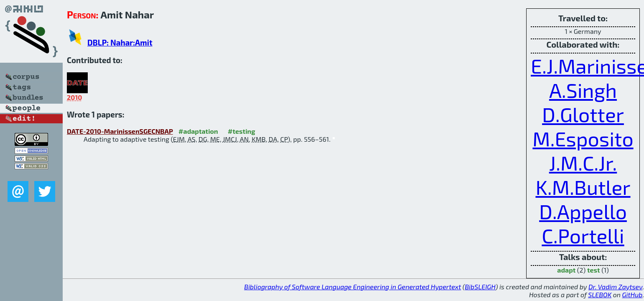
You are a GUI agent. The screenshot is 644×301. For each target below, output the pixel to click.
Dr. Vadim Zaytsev (615, 287)
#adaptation (198, 131)
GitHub (633, 295)
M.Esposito (583, 138)
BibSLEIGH (480, 287)
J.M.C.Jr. (583, 163)
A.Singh (583, 90)
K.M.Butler (583, 187)
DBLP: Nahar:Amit (120, 42)
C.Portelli (583, 235)
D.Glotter (583, 114)
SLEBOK (600, 295)
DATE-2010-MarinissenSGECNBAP (120, 131)
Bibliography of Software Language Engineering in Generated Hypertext (353, 287)
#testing (241, 131)
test (594, 270)
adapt (566, 270)
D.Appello (583, 211)
